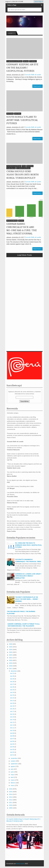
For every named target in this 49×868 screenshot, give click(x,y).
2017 (11, 669)
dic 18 (12, 709)
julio (12, 769)
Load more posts (24, 255)
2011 (11, 803)
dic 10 (12, 730)
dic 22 (12, 698)
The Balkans (33, 61)
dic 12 (12, 725)
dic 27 (12, 684)
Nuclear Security (11, 168)
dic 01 (12, 755)
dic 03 (12, 749)
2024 (11, 650)
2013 (11, 797)
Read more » (37, 86)
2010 (11, 805)
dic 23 (12, 695)
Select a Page (12, 5)
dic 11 (12, 728)
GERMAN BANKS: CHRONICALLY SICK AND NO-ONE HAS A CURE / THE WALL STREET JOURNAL (22, 229)
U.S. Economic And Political (23, 168)
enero (13, 785)
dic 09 (12, 733)
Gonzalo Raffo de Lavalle (33, 75)
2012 (11, 800)
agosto (13, 766)
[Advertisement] (24, 284)
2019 (11, 663)
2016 (11, 789)
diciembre (14, 671)
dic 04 (12, 747)
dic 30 (12, 676)
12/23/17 (11, 33)
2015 (11, 792)
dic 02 (12, 752)
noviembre (14, 758)
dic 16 (12, 714)
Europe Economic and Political (14, 61)
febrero (13, 783)
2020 (11, 660)
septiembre (14, 764)
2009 (11, 808)
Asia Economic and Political (14, 166)
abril (12, 777)
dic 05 (12, 744)
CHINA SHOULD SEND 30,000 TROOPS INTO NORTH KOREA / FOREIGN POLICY (22, 175)
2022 (11, 655)
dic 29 (12, 679)
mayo (13, 775)
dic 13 (12, 722)
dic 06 (12, 741)
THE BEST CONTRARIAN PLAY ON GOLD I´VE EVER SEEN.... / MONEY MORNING (27, 599)
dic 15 (12, 717)
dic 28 (12, 682)
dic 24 (12, 692)
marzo (13, 780)
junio (12, 772)
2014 (11, 794)
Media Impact (20, 864)
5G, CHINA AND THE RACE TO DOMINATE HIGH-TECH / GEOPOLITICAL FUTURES (28, 545)
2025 (11, 647)
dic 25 (12, 690)
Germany (26, 61)
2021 (11, 658)
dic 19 (12, 706)
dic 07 (12, 739)
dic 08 (12, 736)
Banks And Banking (12, 221)
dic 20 (12, 703)
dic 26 (12, 687)
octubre (13, 761)
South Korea (18, 114)
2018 (11, 666)
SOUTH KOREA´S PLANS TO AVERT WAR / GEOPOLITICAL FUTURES (22, 120)
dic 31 (12, 673)
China (24, 166)
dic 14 (12, 720)
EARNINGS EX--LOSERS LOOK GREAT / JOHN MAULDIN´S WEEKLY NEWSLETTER (28, 576)
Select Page (38, 2)
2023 (11, 652)
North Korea (10, 114)
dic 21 (12, 701)
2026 (11, 644)
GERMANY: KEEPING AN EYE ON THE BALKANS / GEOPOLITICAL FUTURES (22, 68)
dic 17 (12, 711)
